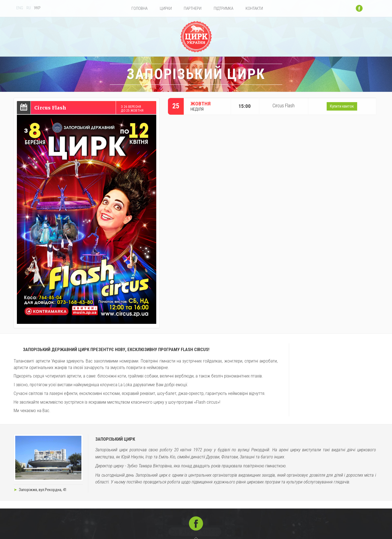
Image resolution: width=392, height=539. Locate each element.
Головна (140, 8)
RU (29, 8)
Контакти (254, 8)
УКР (37, 8)
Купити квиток (342, 106)
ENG (20, 8)
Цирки (166, 8)
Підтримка (223, 8)
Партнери (193, 8)
